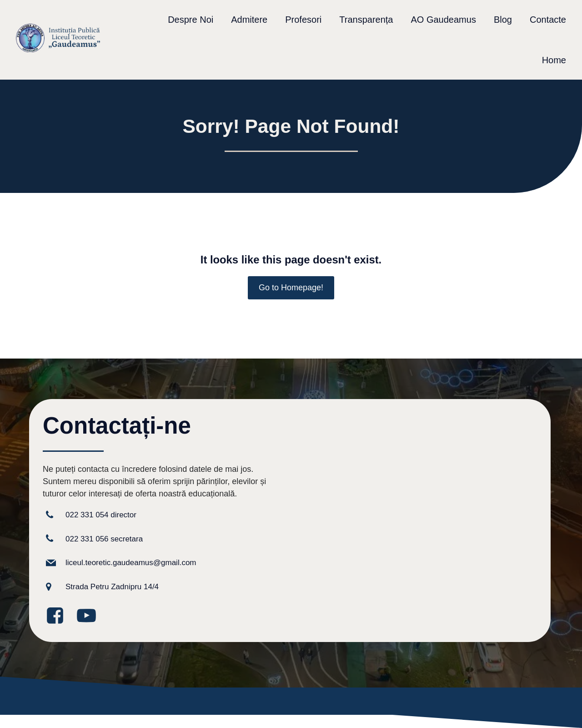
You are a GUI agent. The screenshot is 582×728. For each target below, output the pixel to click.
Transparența (366, 20)
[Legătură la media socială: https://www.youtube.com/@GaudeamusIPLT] (90, 616)
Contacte (548, 20)
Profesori (303, 20)
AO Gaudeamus (443, 20)
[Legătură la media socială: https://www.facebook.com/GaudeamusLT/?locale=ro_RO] (58, 616)
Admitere (249, 20)
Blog (503, 20)
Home (554, 60)
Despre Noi (191, 20)
